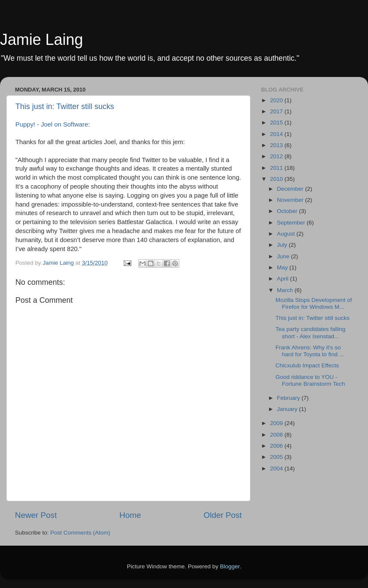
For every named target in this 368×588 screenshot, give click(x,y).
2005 (277, 457)
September (292, 223)
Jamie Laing (42, 40)
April (283, 279)
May (283, 267)
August (287, 234)
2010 (277, 179)
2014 (277, 134)
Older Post (223, 515)
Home (130, 515)
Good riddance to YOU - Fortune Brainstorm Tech (310, 380)
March (286, 290)
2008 (277, 435)
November (291, 200)
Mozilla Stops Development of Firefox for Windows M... (314, 303)
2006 (277, 446)
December (291, 189)
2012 (277, 156)
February (289, 398)
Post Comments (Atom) (80, 533)
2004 (277, 468)
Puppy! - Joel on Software (52, 124)
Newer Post (36, 515)
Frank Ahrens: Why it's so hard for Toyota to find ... (310, 351)
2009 (277, 423)
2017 (277, 111)
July (283, 245)
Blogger (230, 566)
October (288, 211)
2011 (277, 168)
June (284, 256)
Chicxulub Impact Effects (307, 365)
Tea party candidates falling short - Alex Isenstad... (311, 332)
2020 (277, 100)
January (288, 409)
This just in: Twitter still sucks (65, 106)
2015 (277, 123)
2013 (277, 145)
